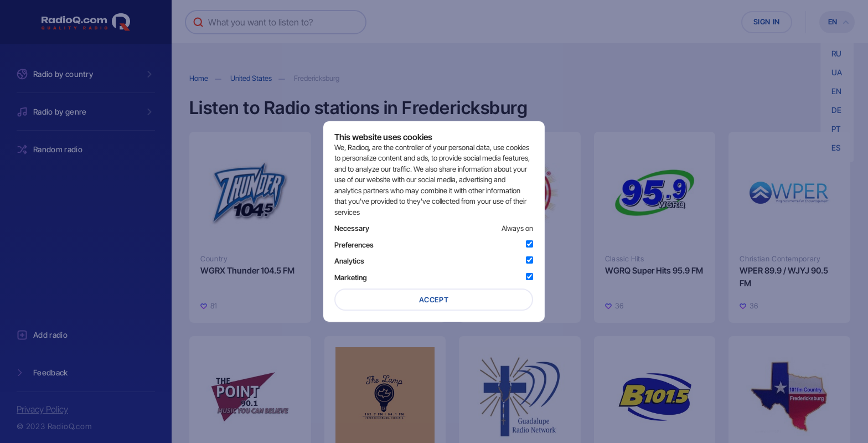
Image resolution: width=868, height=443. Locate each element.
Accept (434, 300)
